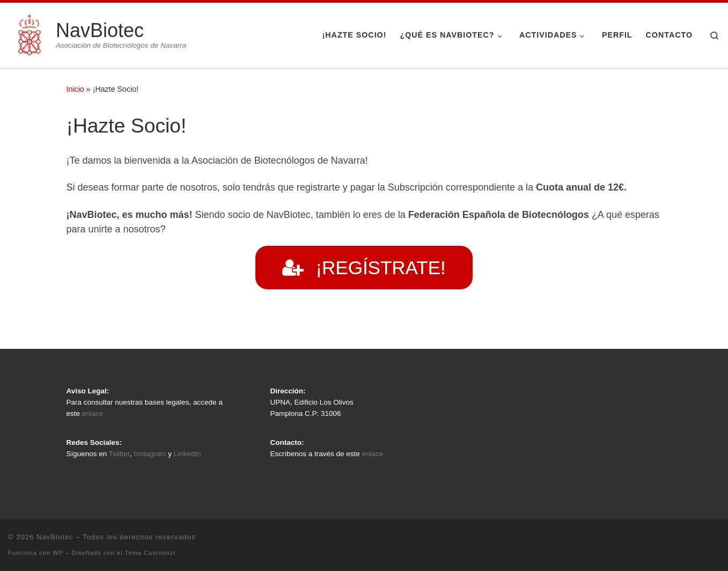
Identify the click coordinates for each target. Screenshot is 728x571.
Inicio (75, 89)
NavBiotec (55, 537)
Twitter (119, 454)
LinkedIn (187, 454)
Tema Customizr (150, 553)
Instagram (150, 454)
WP (58, 553)
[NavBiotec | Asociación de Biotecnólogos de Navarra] (30, 34)
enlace (93, 413)
